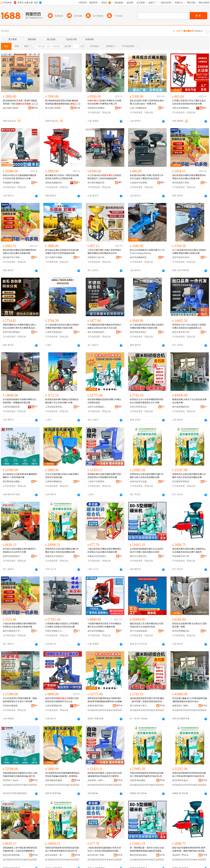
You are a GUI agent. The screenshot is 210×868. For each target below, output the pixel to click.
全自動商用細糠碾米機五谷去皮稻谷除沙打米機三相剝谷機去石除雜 (147, 550)
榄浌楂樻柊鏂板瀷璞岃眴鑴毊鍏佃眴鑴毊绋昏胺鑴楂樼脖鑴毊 (62, 102)
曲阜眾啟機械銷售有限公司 (139, 257)
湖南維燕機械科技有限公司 (55, 183)
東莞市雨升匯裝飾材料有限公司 (12, 332)
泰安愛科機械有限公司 (97, 183)
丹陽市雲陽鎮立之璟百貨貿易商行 (55, 631)
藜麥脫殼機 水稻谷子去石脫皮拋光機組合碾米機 (189, 401)
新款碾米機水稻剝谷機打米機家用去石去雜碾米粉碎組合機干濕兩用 (189, 550)
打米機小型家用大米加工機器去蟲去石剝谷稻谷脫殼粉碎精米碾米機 (189, 102)
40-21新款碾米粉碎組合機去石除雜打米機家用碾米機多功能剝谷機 (189, 252)
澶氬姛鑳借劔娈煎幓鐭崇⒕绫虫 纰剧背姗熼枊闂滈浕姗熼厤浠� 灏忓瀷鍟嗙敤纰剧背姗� (20, 775)
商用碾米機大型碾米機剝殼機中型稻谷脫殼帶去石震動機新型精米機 (104, 476)
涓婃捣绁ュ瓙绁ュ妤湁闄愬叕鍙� (97, 780)
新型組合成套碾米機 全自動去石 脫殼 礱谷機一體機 (190, 625)
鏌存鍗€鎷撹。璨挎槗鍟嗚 (55, 855)
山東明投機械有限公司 (12, 407)
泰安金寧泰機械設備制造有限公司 (97, 631)
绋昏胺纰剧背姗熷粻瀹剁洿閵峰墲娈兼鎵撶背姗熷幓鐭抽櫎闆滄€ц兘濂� (105, 700)
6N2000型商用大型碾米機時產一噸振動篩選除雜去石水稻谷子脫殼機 (20, 700)
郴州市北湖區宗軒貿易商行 (139, 556)
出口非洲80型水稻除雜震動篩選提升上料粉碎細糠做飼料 (104, 177)
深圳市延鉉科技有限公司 (182, 257)
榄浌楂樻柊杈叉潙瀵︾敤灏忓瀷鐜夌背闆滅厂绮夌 (20, 102)
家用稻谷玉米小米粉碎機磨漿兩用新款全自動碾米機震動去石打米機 (147, 401)
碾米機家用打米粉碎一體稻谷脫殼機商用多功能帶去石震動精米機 (62, 177)
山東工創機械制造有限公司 (139, 108)
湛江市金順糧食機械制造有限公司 (139, 631)
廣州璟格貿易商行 (138, 332)
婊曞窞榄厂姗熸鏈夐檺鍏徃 (182, 706)
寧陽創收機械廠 (10, 706)
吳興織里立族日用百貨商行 (97, 257)
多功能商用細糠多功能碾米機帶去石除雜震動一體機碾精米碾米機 (20, 401)
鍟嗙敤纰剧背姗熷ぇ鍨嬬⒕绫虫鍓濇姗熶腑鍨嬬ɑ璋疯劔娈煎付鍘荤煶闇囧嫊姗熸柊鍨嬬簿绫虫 (105, 775)
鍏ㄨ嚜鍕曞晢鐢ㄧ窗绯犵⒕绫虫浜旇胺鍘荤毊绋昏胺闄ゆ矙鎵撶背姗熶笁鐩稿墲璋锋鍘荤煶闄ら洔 (147, 849)
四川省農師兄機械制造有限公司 (55, 257)
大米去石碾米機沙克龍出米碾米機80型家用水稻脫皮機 (62, 476)
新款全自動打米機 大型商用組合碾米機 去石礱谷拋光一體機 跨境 (147, 102)
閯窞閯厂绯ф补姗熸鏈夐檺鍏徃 (12, 780)
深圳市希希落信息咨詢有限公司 (139, 407)
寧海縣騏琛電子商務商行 (182, 556)
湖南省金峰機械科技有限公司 (182, 108)
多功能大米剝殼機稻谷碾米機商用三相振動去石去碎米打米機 (20, 550)
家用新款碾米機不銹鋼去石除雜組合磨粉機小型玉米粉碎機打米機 (62, 401)
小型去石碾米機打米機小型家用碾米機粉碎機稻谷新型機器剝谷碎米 (104, 252)
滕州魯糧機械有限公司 (182, 407)
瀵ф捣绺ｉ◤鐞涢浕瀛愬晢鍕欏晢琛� (182, 855)
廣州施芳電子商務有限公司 (12, 257)
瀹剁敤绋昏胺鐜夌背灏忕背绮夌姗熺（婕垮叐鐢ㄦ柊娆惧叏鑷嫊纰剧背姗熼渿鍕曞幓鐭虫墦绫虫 (147, 700)
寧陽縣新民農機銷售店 (97, 108)
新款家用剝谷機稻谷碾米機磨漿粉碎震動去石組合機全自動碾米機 (189, 177)
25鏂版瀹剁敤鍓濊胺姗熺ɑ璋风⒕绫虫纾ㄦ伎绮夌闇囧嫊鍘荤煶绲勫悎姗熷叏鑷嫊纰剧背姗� (104, 849)
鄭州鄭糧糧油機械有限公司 (12, 482)
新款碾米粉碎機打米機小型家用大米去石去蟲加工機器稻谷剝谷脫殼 (147, 177)
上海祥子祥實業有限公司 (97, 482)
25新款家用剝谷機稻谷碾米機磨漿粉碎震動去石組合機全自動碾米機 (104, 550)
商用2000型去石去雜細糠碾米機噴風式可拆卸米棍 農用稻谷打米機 (20, 177)
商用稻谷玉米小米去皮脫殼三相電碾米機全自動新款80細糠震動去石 (189, 326)
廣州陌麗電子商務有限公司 (182, 183)
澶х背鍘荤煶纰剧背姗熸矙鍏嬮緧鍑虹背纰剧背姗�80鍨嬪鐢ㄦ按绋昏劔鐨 (62, 775)
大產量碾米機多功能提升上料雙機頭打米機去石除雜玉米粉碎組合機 (62, 625)
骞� (35, 108)
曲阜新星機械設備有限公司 (182, 631)
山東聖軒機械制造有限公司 (55, 482)
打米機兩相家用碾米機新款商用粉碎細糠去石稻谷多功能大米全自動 (104, 326)
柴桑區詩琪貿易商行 (97, 556)
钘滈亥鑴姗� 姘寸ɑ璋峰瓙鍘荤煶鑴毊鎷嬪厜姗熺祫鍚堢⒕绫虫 (190, 700)
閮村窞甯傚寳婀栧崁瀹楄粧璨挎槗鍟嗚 (139, 855)
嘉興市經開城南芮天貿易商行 (12, 556)
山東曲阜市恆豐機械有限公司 (139, 183)
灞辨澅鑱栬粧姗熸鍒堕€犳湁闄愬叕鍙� (55, 780)
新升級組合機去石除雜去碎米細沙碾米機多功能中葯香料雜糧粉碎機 (62, 252)
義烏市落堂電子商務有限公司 (182, 332)
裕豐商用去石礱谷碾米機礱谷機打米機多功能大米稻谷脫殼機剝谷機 (147, 476)
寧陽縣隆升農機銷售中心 (12, 183)
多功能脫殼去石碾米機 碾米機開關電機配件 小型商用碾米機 (20, 476)
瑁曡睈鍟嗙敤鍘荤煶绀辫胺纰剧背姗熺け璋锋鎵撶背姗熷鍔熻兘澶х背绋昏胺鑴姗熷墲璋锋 (147, 775)
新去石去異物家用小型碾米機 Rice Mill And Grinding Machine (147, 252)
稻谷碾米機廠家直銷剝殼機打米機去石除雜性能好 (104, 401)
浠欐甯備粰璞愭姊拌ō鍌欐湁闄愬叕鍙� (97, 706)
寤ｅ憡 (35, 104)
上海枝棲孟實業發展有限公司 (55, 407)
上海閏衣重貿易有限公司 (55, 332)
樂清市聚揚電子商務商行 (12, 631)
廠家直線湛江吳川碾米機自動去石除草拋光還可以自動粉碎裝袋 (147, 625)
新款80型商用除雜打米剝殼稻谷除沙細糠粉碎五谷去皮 (62, 700)
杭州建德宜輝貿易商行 (182, 482)
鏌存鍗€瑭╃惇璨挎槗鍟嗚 (97, 855)
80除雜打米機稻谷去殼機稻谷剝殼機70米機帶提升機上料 (104, 102)
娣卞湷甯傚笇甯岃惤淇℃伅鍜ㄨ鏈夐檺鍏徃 (139, 706)
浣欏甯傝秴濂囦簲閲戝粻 (139, 780)
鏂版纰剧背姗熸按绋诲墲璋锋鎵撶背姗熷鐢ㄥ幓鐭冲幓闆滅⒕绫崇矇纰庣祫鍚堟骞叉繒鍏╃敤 (189, 849)
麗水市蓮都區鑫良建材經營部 (97, 332)
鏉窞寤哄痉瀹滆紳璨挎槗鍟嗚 (182, 780)
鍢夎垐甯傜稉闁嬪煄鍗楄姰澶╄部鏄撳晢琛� (12, 855)
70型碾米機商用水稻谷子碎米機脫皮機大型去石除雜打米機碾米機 (104, 625)
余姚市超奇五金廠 (138, 482)
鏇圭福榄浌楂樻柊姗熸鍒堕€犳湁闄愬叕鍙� (12, 108)
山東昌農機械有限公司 (55, 706)
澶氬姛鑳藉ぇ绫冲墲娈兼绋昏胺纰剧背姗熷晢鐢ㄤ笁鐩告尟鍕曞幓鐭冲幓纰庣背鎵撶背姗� (20, 849)
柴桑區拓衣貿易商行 (55, 556)
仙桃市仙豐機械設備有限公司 (97, 407)
